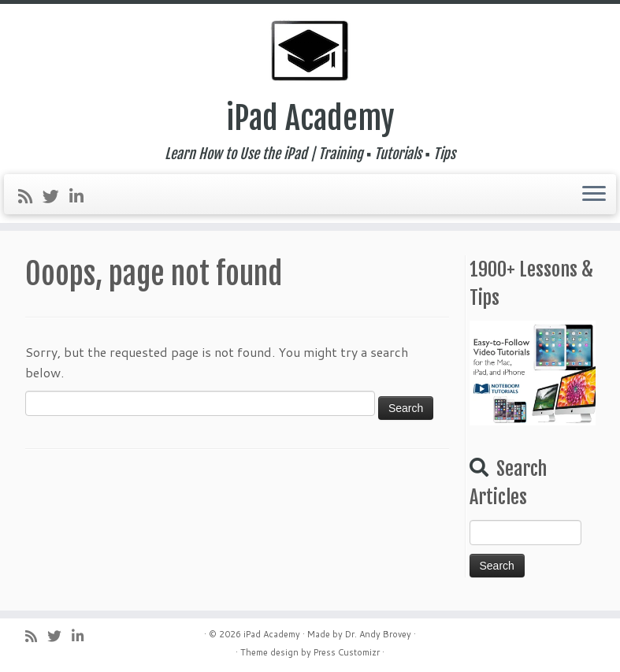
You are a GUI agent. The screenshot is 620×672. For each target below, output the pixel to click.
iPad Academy (310, 118)
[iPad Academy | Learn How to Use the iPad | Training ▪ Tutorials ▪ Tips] (310, 51)
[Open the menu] (594, 195)
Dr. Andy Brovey (378, 634)
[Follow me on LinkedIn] (82, 196)
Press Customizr (347, 652)
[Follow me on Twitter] (56, 196)
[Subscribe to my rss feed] (30, 196)
